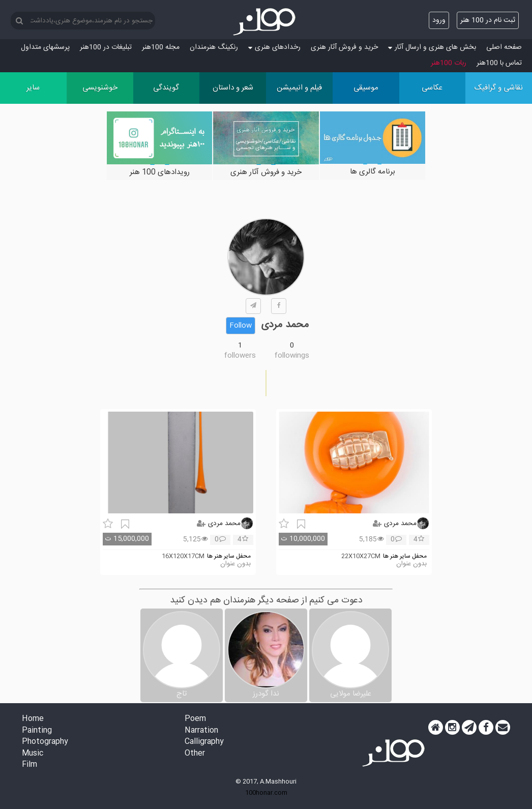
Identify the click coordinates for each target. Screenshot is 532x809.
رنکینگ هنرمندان (214, 47)
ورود (439, 20)
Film (29, 765)
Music (33, 754)
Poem (195, 719)
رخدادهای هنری (274, 47)
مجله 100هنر (161, 47)
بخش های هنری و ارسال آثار (432, 47)
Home (33, 719)
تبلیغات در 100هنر (106, 47)
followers (240, 356)
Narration (201, 731)
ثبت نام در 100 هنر (488, 20)
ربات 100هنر (449, 63)
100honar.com (266, 793)
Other (195, 754)
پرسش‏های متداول (45, 47)
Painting (37, 731)
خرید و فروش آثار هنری (344, 47)
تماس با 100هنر (499, 63)
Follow (241, 326)
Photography (45, 742)
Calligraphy (204, 742)
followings (292, 356)
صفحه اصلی (504, 47)
